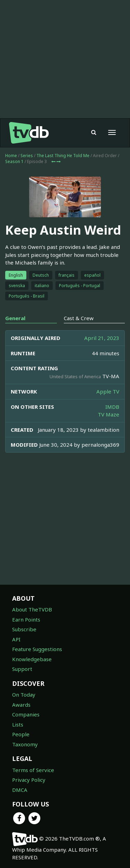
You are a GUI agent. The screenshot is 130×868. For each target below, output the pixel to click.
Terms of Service (33, 770)
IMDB (112, 407)
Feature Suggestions (37, 649)
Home (11, 156)
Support (22, 669)
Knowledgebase (32, 659)
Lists (18, 724)
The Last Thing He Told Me (63, 156)
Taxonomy (25, 744)
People (21, 734)
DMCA (20, 790)
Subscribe (24, 629)
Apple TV (108, 391)
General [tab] (15, 318)
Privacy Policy (29, 780)
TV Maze (109, 414)
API (16, 639)
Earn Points (26, 619)
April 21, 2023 (102, 338)
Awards (21, 705)
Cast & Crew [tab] (79, 318)
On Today (24, 695)
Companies (26, 714)
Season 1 (14, 161)
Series (27, 156)
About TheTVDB (32, 609)
